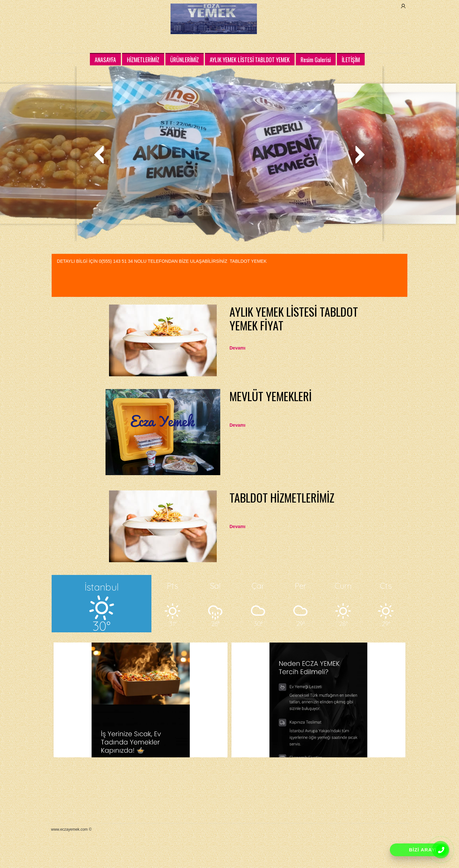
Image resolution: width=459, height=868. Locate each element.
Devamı (237, 348)
